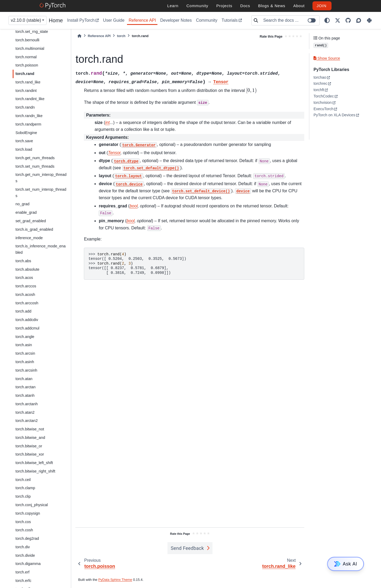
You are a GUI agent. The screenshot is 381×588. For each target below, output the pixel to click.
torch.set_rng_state (32, 32)
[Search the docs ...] (290, 20)
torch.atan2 (25, 412)
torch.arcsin (25, 353)
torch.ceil (23, 480)
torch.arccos (26, 286)
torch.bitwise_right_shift (35, 471)
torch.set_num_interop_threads (41, 193)
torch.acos (24, 278)
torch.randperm (28, 124)
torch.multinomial (30, 48)
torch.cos (23, 522)
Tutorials (230, 20)
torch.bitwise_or (29, 446)
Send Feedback (187, 548)
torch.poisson (27, 65)
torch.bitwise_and (30, 438)
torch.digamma (28, 564)
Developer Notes (176, 20)
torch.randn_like (29, 116)
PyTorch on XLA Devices (334, 115)
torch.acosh (25, 295)
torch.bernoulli (27, 40)
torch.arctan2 (26, 421)
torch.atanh (25, 395)
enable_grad (26, 212)
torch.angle (25, 337)
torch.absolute (27, 269)
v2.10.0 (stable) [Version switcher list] (26, 20)
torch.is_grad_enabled (34, 229)
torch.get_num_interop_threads (41, 178)
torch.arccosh (27, 303)
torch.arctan (25, 387)
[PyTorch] (53, 6)
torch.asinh (25, 362)
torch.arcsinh (26, 370)
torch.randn (25, 107)
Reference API (142, 20)
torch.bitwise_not (30, 429)
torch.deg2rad (27, 538)
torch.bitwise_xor (30, 454)
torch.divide (25, 555)
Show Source (327, 58)
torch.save (24, 141)
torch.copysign (28, 513)
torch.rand (25, 74)
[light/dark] (327, 20)
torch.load (24, 149)
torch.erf (22, 572)
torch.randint (26, 91)
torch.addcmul (27, 328)
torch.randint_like (30, 99)
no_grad (22, 204)
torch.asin (24, 345)
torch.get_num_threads (35, 158)
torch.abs (23, 261)
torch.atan (24, 379)
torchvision (323, 103)
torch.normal (26, 57)
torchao (320, 77)
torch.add (23, 311)
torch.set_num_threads (35, 166)
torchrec (320, 83)
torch (121, 36)
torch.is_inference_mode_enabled (40, 249)
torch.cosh (24, 530)
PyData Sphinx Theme (115, 580)
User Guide (114, 20)
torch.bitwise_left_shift (34, 463)
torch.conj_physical (31, 505)
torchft (319, 90)
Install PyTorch (81, 20)
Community (207, 20)
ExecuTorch (323, 109)
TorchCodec (324, 96)
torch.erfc (23, 581)
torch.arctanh (26, 404)
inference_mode (29, 238)
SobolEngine (26, 133)
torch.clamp (25, 488)
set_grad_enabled (31, 221)
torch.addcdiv (27, 320)
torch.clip (23, 496)
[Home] (79, 36)
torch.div (22, 547)
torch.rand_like (28, 82)
